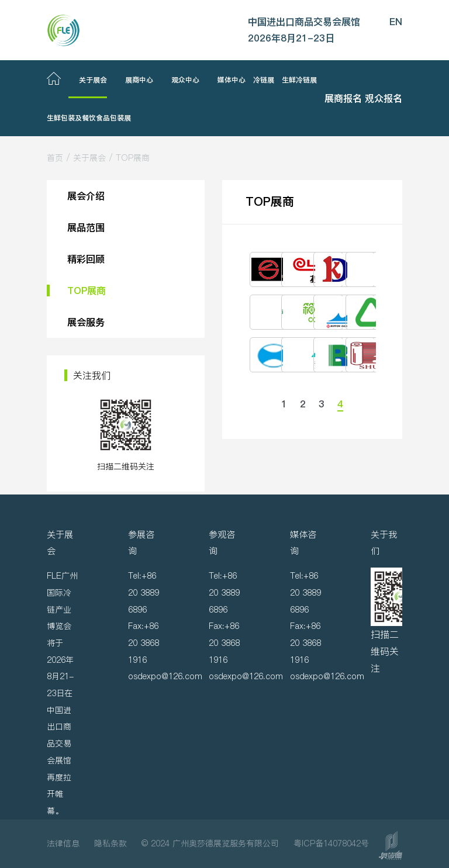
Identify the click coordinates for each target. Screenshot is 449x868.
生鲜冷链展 (299, 80)
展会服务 (86, 322)
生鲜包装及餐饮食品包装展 (89, 118)
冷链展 (264, 80)
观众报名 (384, 98)
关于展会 (93, 80)
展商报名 (343, 98)
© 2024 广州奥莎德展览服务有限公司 (210, 843)
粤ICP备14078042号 (331, 843)
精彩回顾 (86, 259)
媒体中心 (232, 80)
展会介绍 (86, 196)
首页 (55, 158)
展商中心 (139, 80)
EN (396, 22)
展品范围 (86, 227)
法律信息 (63, 843)
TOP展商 (133, 158)
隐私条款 (110, 843)
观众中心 (185, 80)
